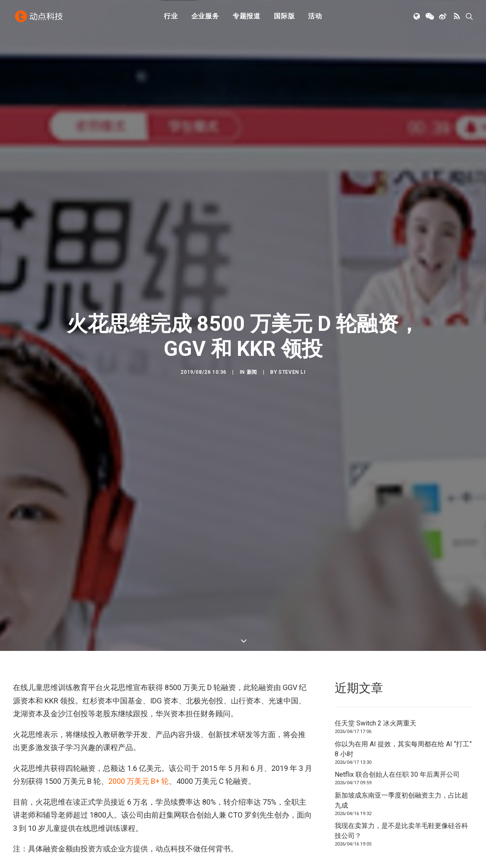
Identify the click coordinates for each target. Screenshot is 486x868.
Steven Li (292, 372)
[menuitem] (171, 18)
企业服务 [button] (205, 18)
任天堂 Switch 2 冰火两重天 (376, 723)
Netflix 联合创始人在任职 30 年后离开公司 (397, 774)
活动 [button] (315, 18)
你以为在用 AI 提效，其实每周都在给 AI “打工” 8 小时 (403, 749)
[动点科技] (40, 18)
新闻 (252, 372)
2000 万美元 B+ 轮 (139, 781)
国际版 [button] (284, 18)
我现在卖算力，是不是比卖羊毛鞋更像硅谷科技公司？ (401, 831)
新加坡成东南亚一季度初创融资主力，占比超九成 (401, 800)
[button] (417, 18)
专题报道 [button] (247, 18)
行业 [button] (171, 18)
